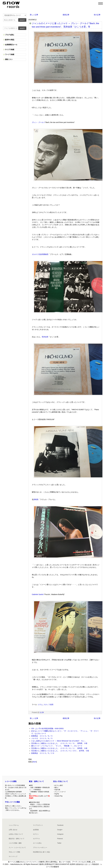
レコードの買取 (11, 781)
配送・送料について (36, 781)
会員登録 (36, 830)
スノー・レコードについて (17, 848)
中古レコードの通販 (12, 802)
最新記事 (66, 15)
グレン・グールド (38, 122)
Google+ (60, 830)
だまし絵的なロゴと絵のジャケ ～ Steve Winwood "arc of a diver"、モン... (58, 741)
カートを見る (37, 843)
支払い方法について (60, 781)
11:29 (42, 712)
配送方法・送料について (17, 839)
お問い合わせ (13, 830)
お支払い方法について (16, 834)
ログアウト (37, 839)
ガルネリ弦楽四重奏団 (40, 254)
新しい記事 (34, 15)
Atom (35, 762)
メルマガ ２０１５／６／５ (42, 738)
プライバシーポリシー (40, 848)
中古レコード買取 (14, 852)
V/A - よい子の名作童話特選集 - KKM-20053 (47, 729)
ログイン (36, 834)
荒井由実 (45, 337)
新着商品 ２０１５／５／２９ (43, 753)
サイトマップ (13, 856)
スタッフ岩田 (48, 705)
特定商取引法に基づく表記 (42, 852)
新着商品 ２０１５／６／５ (42, 736)
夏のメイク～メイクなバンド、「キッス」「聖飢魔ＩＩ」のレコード (57, 746)
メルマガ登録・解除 (15, 843)
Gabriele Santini (38, 594)
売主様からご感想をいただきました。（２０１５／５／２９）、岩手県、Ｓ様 (60, 751)
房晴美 (36, 499)
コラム (40, 705)
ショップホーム (14, 825)
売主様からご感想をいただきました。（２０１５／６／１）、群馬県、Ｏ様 (59, 748)
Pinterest (60, 839)
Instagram (60, 834)
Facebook (60, 825)
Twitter (59, 843)
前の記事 (97, 15)
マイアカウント (38, 825)
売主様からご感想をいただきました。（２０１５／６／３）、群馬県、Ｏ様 (59, 743)
